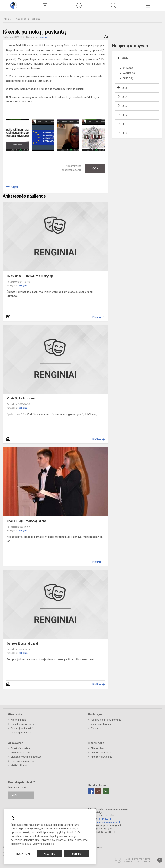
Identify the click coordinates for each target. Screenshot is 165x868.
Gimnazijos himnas (21, 733)
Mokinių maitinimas (101, 724)
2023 (125, 106)
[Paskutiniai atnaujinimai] (79, 6)
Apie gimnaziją (19, 720)
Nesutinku (50, 854)
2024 (125, 97)
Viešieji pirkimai (19, 765)
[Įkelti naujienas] (45, 6)
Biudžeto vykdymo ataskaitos (26, 757)
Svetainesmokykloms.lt (137, 862)
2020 (125, 133)
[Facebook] (91, 791)
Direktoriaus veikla (20, 748)
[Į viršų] (160, 860)
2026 (125, 58)
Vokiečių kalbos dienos (22, 398)
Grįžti (15, 187)
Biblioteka (96, 728)
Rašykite (15, 795)
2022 (125, 115)
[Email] (106, 791)
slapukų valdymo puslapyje (39, 844)
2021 (125, 124)
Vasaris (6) (129, 73)
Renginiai (36, 19)
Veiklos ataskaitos (20, 753)
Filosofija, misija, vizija (22, 724)
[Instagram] (98, 791)
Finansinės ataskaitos (22, 761)
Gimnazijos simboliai (22, 728)
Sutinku (76, 854)
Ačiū (95, 168)
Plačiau (97, 317)
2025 (125, 88)
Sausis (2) (128, 78)
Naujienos (21, 19)
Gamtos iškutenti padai (22, 644)
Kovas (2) (128, 68)
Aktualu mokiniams (101, 753)
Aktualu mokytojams (101, 757)
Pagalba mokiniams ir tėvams (106, 720)
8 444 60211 (105, 819)
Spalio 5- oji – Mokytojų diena (27, 521)
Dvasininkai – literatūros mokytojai (31, 276)
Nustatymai (23, 854)
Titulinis (7, 19)
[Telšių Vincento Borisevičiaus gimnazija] (14, 5)
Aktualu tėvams (99, 748)
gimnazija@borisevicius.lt (107, 822)
